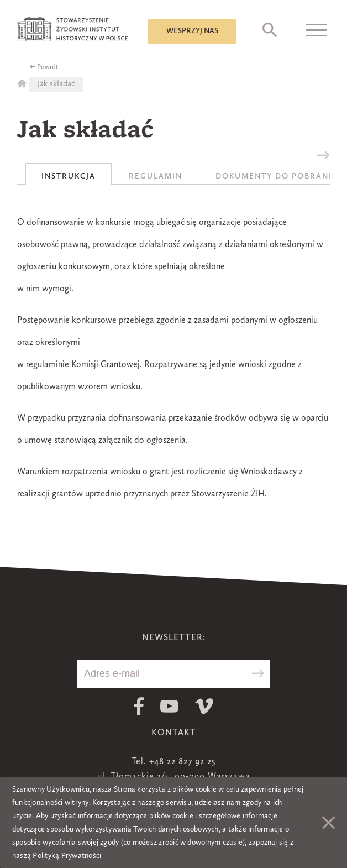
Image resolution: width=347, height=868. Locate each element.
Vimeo (204, 706)
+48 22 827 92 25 (182, 762)
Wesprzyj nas (192, 31)
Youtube (169, 706)
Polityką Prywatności (67, 856)
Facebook (139, 706)
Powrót (48, 67)
